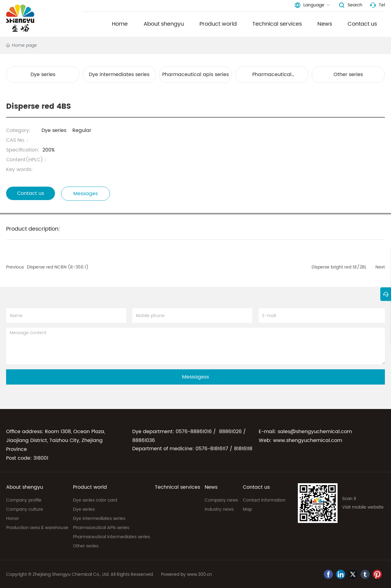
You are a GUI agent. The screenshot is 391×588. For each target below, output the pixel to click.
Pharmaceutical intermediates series (272, 77)
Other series (348, 75)
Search (355, 5)
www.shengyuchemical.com (308, 440)
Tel (382, 5)
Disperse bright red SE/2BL (339, 267)
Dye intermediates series (119, 75)
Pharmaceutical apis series (195, 75)
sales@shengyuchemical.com (315, 432)
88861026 (230, 432)
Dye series (43, 75)
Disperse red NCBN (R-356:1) (58, 267)
